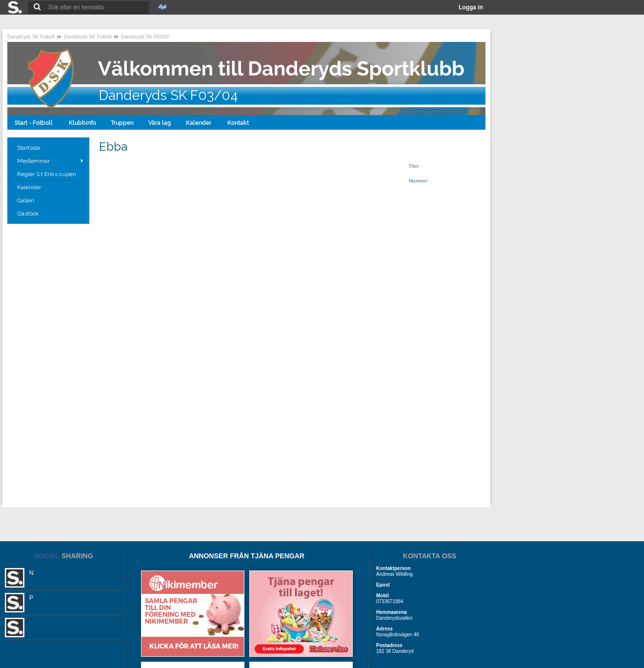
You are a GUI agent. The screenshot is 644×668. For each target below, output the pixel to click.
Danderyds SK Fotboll (31, 37)
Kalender (199, 123)
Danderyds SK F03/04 (145, 37)
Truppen (122, 123)
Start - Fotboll (34, 123)
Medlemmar (33, 161)
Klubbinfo (82, 123)
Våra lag (160, 123)
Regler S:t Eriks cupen (47, 174)
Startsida (29, 148)
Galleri (26, 200)
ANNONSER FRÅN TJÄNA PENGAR (247, 556)
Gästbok (29, 214)
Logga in (471, 7)
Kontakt (239, 123)
